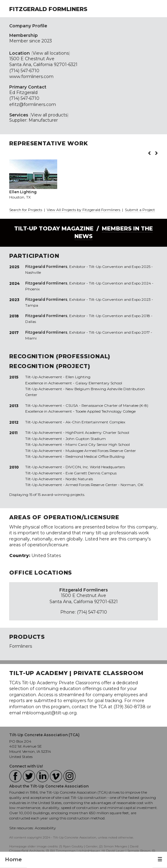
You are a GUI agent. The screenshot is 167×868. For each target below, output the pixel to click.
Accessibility (45, 828)
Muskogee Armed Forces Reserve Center (101, 451)
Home (13, 859)
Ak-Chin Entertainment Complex (95, 422)
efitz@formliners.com (33, 104)
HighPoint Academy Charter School (97, 432)
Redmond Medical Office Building (95, 456)
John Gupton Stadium (86, 439)
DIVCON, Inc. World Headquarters (95, 467)
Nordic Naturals (79, 479)
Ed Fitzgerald (23, 92)
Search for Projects (26, 210)
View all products (49, 115)
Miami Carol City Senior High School (98, 444)
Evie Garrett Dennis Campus (91, 473)
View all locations (51, 53)
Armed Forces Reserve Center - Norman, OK (104, 485)
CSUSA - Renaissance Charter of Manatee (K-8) (107, 405)
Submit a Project (140, 210)
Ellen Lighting (78, 377)
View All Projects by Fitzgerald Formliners (84, 210)
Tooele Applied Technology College (105, 411)
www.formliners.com (31, 77)
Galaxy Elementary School (99, 383)
